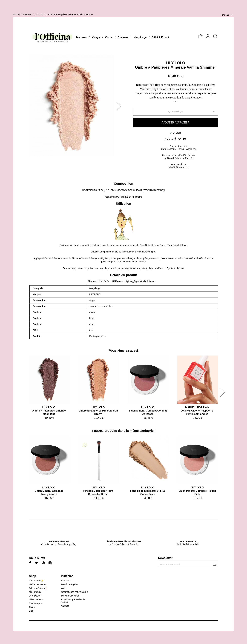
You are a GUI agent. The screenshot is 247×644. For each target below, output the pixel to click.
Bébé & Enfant (160, 37)
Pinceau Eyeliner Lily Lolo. (171, 268)
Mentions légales (70, 584)
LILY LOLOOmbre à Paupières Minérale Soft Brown (98, 411)
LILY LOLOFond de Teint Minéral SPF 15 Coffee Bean (148, 491)
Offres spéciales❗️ (38, 588)
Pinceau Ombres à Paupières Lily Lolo (91, 258)
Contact (65, 606)
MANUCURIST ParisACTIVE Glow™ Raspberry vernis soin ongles (197, 411)
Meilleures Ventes (38, 584)
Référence (118, 281)
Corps (109, 37)
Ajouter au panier (175, 123)
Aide (63, 588)
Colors (32, 607)
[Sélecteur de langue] (227, 15)
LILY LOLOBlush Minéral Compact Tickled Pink (197, 491)
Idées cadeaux (36, 599)
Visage (96, 37)
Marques (81, 37)
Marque (92, 281)
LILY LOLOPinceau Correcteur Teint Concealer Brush (98, 491)
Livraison (66, 581)
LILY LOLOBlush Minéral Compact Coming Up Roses (148, 411)
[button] (120, 106)
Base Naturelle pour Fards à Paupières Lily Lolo (163, 245)
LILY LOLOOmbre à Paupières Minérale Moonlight (49, 411)
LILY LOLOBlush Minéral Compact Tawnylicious (49, 491)
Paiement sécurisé (70, 596)
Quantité (174, 112)
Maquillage (140, 37)
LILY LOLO (176, 63)
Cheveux (123, 37)
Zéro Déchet (35, 596)
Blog (31, 611)
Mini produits (35, 592)
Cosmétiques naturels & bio (75, 592)
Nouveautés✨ (36, 581)
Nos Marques (36, 603)
